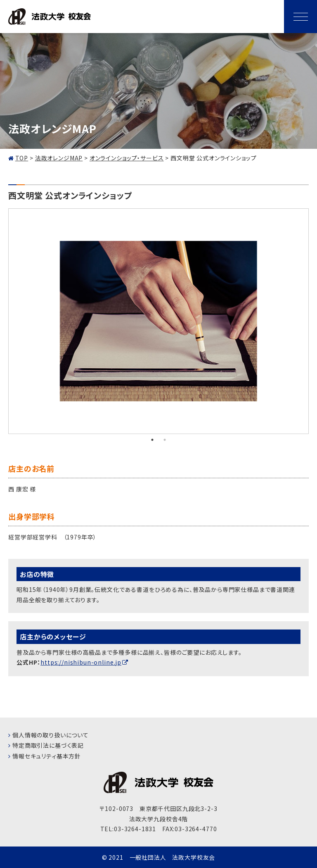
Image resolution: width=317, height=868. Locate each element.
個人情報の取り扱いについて (51, 735)
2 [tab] (165, 440)
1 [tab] (152, 440)
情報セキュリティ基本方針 (47, 756)
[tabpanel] (158, 321)
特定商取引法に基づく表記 (48, 745)
